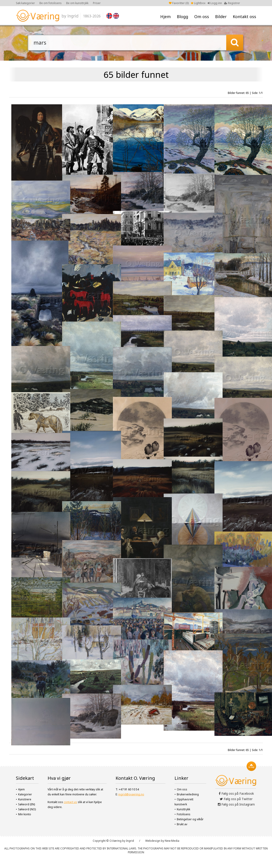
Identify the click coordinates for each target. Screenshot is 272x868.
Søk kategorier (25, 3)
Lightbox (198, 3)
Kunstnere (25, 799)
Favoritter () (179, 3)
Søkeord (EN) (27, 804)
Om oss (202, 17)
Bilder (221, 17)
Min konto (25, 814)
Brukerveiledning (188, 794)
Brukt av (182, 824)
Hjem (165, 17)
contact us (70, 802)
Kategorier (25, 794)
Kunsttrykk (183, 809)
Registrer (232, 3)
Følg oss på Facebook (236, 793)
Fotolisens (184, 814)
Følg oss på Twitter (236, 799)
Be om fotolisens (51, 3)
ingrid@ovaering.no (131, 794)
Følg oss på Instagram (236, 804)
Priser (97, 3)
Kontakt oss (244, 17)
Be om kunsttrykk (77, 3)
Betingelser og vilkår (190, 819)
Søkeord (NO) (27, 809)
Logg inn (215, 3)
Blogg (182, 17)
